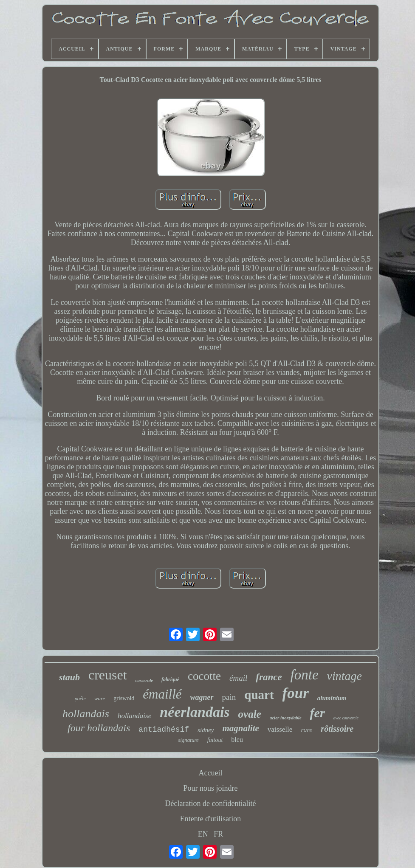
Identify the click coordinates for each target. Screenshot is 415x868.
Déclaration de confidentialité (211, 803)
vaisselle (280, 729)
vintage (344, 676)
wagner (202, 697)
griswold (124, 698)
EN (203, 834)
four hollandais (99, 728)
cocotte (204, 676)
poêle (80, 699)
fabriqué (170, 679)
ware (100, 698)
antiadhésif (164, 730)
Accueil (211, 773)
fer (318, 713)
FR (218, 834)
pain (229, 697)
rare (306, 730)
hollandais (86, 714)
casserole (144, 680)
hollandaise (134, 716)
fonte (305, 675)
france (269, 677)
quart (259, 695)
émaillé (162, 694)
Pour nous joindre (211, 788)
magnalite (240, 728)
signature (188, 740)
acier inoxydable (286, 718)
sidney (206, 730)
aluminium (332, 698)
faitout (215, 740)
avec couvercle (346, 718)
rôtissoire (337, 729)
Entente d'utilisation (211, 819)
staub (69, 677)
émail (238, 678)
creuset (108, 675)
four (296, 693)
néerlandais (195, 712)
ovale (250, 714)
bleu (237, 740)
